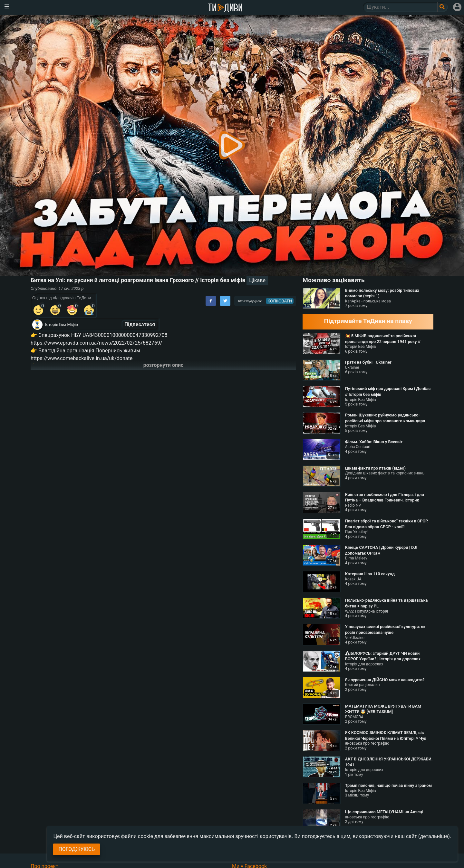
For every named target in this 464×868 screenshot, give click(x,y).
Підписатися (140, 324)
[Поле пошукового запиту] (443, 7)
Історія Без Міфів (62, 324)
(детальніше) (434, 836)
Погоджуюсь (77, 849)
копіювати (280, 301)
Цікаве (257, 280)
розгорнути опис (164, 365)
